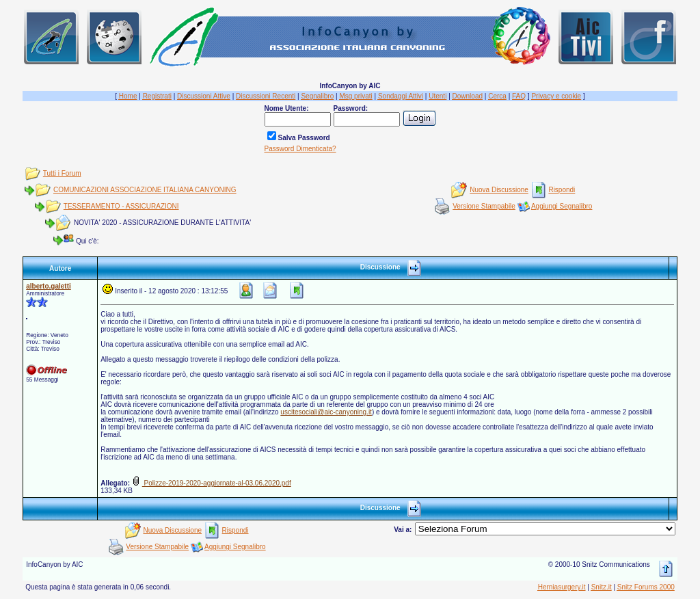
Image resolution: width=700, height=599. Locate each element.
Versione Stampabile (484, 206)
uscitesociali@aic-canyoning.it (326, 412)
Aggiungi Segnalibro (562, 206)
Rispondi (562, 190)
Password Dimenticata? (300, 149)
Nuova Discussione (499, 190)
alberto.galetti (49, 286)
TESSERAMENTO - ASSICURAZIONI (121, 206)
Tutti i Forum (62, 173)
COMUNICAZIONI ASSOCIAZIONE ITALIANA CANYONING (145, 190)
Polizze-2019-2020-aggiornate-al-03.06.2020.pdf (212, 483)
